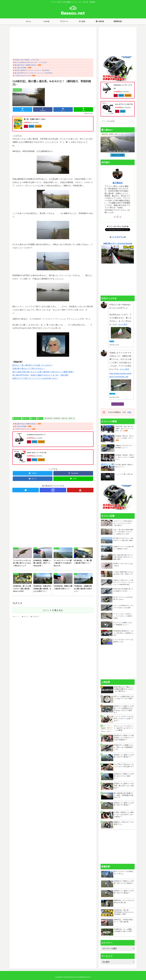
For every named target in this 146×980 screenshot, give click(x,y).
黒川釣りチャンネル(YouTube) (118, 244)
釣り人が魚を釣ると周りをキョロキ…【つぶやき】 (31, 62)
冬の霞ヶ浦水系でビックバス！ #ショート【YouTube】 (32, 70)
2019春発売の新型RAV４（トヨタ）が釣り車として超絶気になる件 (123, 633)
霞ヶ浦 (40, 418)
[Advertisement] (53, 43)
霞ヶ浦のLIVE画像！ (21, 68)
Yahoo (31, 126)
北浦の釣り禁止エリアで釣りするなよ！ (29, 368)
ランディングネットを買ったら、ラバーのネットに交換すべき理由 (123, 616)
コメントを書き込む (53, 610)
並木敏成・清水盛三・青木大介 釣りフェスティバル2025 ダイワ (125, 457)
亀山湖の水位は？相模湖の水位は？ (26, 65)
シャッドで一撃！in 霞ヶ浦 (124, 474)
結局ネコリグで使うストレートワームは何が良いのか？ (35, 378)
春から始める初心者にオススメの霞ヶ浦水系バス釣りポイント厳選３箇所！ (43, 372)
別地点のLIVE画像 (118, 155)
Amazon (38, 126)
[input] (118, 121)
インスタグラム (118, 237)
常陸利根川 (17, 418)
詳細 (129, 412)
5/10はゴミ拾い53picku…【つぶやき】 (27, 60)
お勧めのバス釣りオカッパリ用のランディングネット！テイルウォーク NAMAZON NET (123, 582)
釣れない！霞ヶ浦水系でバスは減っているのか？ (32, 365)
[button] (133, 121)
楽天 (26, 126)
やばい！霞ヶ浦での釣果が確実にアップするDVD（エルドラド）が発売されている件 (123, 532)
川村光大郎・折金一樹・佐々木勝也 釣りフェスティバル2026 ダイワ (125, 429)
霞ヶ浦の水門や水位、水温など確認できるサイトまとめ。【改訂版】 (41, 375)
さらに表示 (123, 324)
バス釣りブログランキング (23, 76)
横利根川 (26, 418)
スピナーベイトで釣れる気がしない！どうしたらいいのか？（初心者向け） (123, 523)
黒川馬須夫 (118, 183)
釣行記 (33, 418)
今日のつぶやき (118, 404)
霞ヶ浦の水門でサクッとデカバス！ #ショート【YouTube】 (34, 73)
